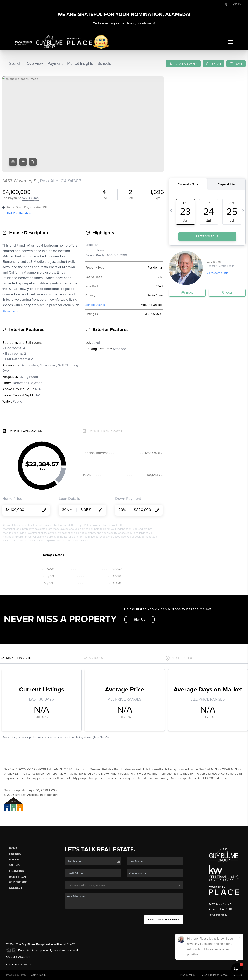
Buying (14, 860)
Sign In (233, 4)
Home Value (18, 877)
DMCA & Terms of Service (214, 975)
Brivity (23, 975)
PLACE (71, 944)
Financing (16, 871)
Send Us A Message (164, 920)
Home (13, 848)
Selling (14, 865)
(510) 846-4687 (218, 915)
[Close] (239, 938)
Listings (15, 854)
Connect (16, 888)
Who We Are (18, 882)
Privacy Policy (187, 975)
